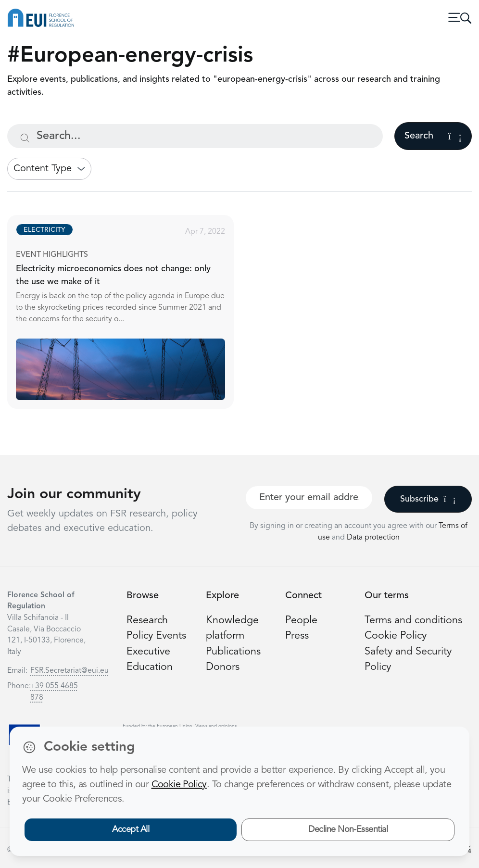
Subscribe (428, 499)
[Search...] (195, 136)
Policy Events (156, 636)
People (301, 621)
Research (147, 621)
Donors (223, 667)
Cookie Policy (396, 636)
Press (297, 636)
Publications (233, 652)
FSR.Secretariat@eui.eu (69, 671)
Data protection (373, 538)
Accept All (131, 830)
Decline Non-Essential (348, 830)
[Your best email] (309, 498)
